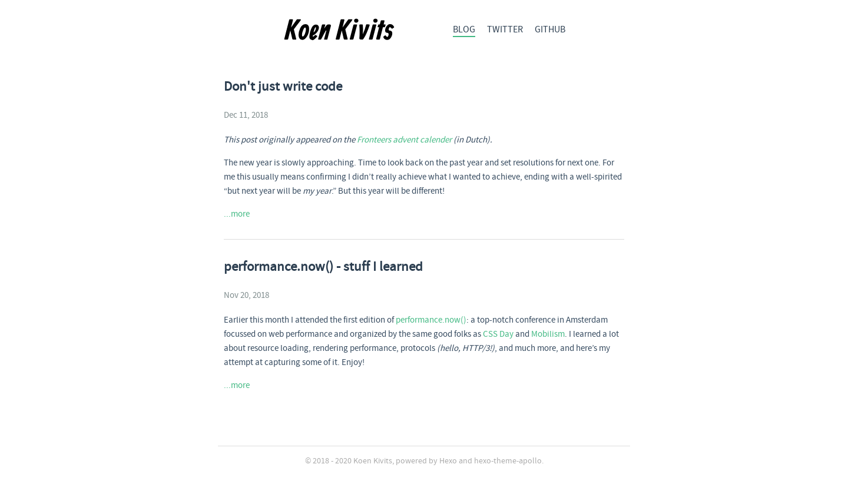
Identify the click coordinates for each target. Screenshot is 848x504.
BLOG (464, 30)
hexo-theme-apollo (508, 461)
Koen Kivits (373, 461)
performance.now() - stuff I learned (323, 267)
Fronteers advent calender (404, 140)
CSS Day (498, 334)
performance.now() (431, 320)
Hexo (448, 461)
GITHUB (550, 30)
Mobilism (548, 334)
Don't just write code (283, 87)
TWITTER (505, 30)
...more (237, 214)
